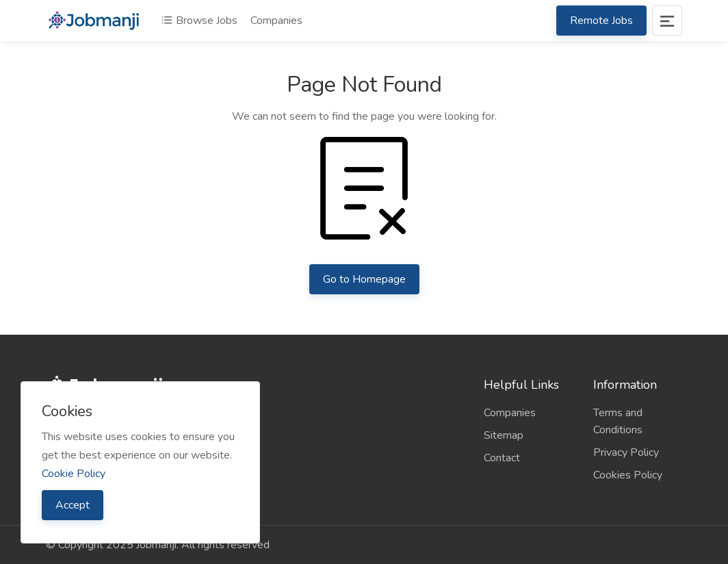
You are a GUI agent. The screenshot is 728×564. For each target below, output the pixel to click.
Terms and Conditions (618, 421)
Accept (73, 505)
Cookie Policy (74, 474)
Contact (502, 458)
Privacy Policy (626, 452)
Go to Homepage (364, 279)
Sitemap (504, 435)
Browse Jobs (199, 21)
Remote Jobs (601, 21)
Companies (276, 21)
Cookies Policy (628, 475)
